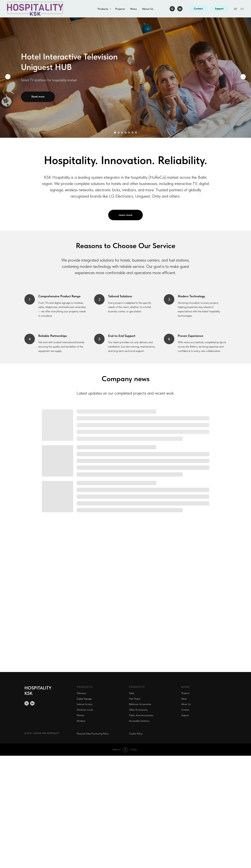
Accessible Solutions (139, 721)
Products (103, 9)
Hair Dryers (135, 699)
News (134, 9)
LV (235, 9)
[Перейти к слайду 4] (125, 133)
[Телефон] (172, 9)
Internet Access (85, 704)
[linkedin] (180, 9)
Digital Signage (84, 699)
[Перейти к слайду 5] (129, 133)
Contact (185, 710)
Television (81, 693)
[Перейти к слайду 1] (115, 133)
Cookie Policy (136, 734)
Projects (120, 9)
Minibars (81, 721)
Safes (132, 693)
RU (242, 9)
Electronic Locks (85, 710)
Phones (80, 715)
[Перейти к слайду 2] (119, 133)
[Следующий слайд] (243, 77)
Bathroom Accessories (140, 704)
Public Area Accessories (141, 715)
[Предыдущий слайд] (8, 77)
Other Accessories (138, 710)
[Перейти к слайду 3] (122, 133)
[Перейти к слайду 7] (136, 133)
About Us (148, 9)
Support (185, 715)
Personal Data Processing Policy (93, 734)
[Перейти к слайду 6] (132, 133)
